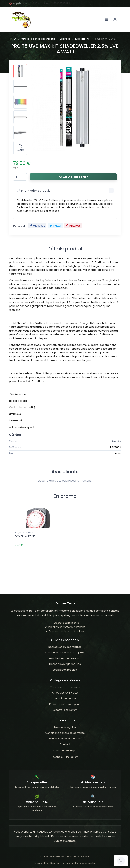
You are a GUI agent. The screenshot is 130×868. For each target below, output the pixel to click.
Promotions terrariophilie (65, 703)
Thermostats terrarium (65, 686)
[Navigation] (106, 19)
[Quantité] (20, 177)
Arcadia (116, 441)
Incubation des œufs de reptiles (65, 652)
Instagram (72, 756)
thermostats (97, 836)
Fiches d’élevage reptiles (65, 663)
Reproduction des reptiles (65, 646)
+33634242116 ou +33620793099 (51, 3)
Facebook (37, 226)
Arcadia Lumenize (65, 698)
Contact (65, 744)
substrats (69, 840)
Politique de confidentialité (65, 738)
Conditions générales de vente (65, 732)
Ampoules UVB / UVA (65, 692)
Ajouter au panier (73, 177)
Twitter (55, 226)
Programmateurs (24, 532)
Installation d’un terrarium (65, 658)
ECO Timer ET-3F (25, 536)
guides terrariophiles (33, 836)
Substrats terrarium (65, 709)
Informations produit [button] (66, 191)
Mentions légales (65, 727)
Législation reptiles (65, 669)
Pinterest (73, 226)
